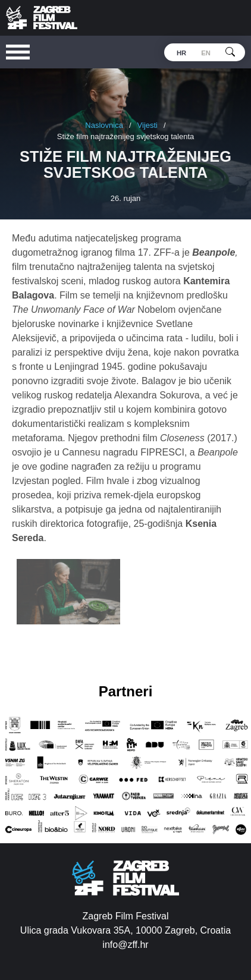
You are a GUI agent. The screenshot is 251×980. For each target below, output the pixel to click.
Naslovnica (104, 125)
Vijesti (148, 125)
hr (181, 53)
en (206, 53)
